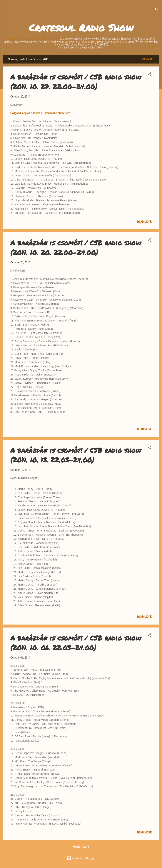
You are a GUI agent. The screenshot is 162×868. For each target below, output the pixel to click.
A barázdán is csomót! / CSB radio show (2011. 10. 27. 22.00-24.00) (76, 82)
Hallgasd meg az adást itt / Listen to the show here (40, 113)
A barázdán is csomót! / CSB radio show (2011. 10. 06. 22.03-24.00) (76, 643)
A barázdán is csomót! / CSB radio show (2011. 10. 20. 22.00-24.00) (76, 247)
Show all (148, 59)
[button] (149, 75)
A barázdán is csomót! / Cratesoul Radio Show (33, 39)
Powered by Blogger (81, 858)
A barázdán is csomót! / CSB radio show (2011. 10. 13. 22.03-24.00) (76, 455)
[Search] (157, 10)
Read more (144, 222)
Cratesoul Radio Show (81, 28)
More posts (81, 847)
